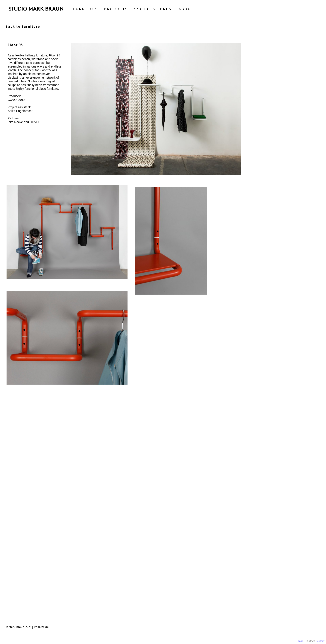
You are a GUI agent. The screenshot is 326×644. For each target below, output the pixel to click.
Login (301, 641)
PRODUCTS (102, 12)
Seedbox (320, 641)
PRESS (153, 12)
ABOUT (172, 12)
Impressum (41, 401)
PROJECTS (130, 12)
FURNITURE (72, 12)
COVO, (13, 100)
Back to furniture (23, 26)
